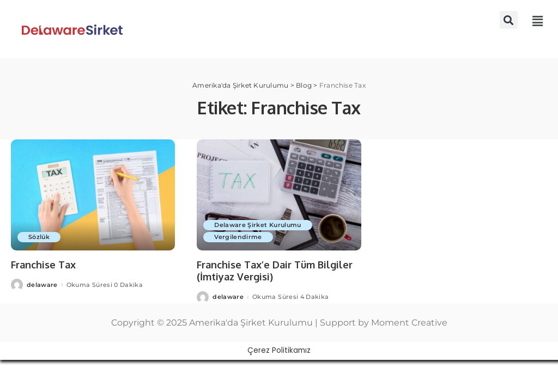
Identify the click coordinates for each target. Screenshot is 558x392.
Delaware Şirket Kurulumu (257, 225)
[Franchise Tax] (93, 195)
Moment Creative (409, 323)
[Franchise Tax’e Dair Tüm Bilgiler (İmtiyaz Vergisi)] (279, 195)
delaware (42, 285)
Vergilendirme (238, 237)
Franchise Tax (43, 265)
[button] (509, 20)
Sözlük (39, 237)
